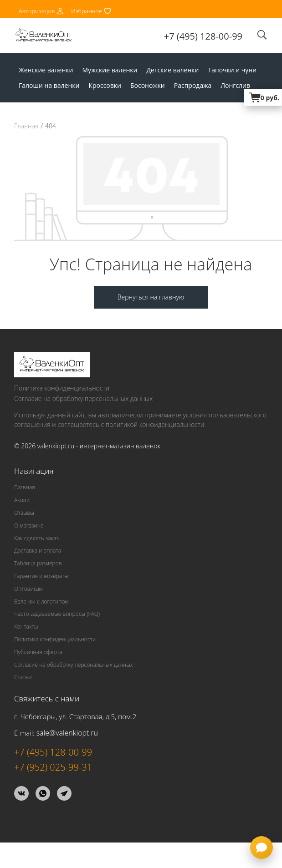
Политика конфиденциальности (62, 388)
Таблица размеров (38, 563)
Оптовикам (28, 589)
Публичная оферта (38, 652)
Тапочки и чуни (232, 70)
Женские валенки (46, 70)
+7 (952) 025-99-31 (53, 767)
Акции (22, 500)
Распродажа (193, 85)
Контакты (26, 627)
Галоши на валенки (49, 85)
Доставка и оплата (38, 551)
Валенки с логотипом (41, 602)
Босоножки (148, 85)
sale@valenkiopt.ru (67, 733)
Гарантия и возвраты (41, 576)
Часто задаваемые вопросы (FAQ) (57, 614)
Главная (26, 126)
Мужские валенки (110, 70)
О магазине (29, 525)
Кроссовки (105, 85)
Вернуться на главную (151, 297)
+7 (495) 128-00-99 (203, 36)
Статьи (23, 677)
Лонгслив (235, 85)
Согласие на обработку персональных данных (83, 398)
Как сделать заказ (36, 538)
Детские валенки (172, 70)
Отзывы (24, 513)
